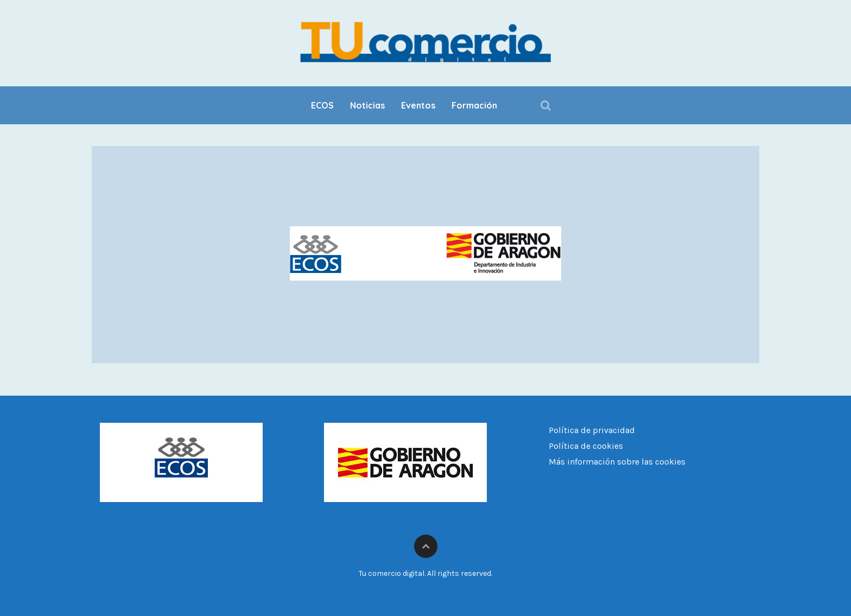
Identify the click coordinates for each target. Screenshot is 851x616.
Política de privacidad (592, 430)
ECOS (322, 105)
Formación (474, 105)
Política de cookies (586, 446)
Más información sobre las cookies (617, 462)
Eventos (418, 105)
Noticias (367, 105)
